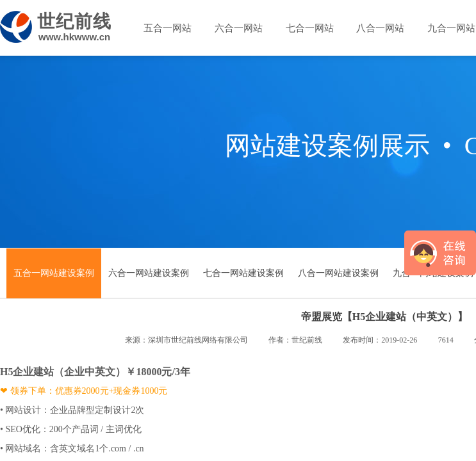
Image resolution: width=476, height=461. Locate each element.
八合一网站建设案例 (338, 273)
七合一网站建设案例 (243, 273)
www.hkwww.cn (74, 37)
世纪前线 (74, 21)
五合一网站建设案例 (54, 273)
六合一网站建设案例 (149, 273)
